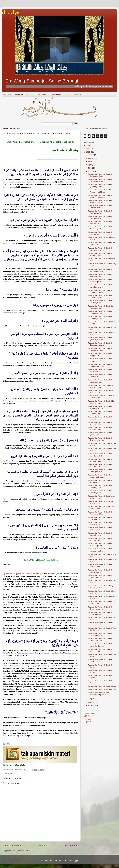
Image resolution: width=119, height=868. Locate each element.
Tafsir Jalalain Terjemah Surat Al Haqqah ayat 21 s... (100, 360)
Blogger (75, 861)
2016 (88, 152)
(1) (4, 574)
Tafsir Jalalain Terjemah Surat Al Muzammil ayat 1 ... (100, 413)
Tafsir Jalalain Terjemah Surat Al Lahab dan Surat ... (100, 634)
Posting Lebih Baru (12, 846)
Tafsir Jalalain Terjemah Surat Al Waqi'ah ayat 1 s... (100, 233)
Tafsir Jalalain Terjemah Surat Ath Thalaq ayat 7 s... (100, 302)
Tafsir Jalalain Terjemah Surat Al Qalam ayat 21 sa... (100, 344)
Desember (92, 705)
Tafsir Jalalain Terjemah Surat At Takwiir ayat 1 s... (100, 518)
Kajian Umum (55, 95)
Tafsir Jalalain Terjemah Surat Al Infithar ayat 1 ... (100, 529)
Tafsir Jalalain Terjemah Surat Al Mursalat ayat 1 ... (100, 465)
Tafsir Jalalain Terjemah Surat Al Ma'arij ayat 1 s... (100, 381)
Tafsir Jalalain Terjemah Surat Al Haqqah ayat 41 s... (100, 355)
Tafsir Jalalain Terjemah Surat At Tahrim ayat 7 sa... (100, 312)
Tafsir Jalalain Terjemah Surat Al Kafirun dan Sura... (100, 640)
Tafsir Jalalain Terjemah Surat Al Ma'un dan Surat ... (100, 645)
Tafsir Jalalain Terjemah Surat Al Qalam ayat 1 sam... (100, 349)
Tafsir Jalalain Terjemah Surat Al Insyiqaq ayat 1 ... (100, 550)
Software (78, 95)
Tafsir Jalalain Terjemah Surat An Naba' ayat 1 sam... (100, 476)
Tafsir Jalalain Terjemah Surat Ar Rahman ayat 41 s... (100, 196)
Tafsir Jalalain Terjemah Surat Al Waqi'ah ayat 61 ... (100, 217)
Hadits (29, 95)
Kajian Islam (41, 95)
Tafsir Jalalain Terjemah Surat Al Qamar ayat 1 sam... (100, 186)
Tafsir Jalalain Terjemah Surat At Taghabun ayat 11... (100, 291)
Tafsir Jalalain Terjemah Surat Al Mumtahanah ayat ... (100, 270)
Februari (92, 158)
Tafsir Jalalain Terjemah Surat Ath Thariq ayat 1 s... (100, 624)
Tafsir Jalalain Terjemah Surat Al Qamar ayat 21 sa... (100, 180)
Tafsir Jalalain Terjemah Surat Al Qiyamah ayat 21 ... (100, 434)
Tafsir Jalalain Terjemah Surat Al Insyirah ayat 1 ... (100, 571)
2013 (88, 146)
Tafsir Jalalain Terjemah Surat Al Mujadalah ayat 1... (100, 249)
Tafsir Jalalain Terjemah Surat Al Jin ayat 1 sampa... (101, 402)
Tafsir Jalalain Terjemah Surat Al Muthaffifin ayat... (100, 534)
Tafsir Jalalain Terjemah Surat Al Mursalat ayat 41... (100, 455)
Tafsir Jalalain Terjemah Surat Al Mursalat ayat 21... (100, 460)
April (90, 165)
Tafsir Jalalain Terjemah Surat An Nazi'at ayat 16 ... (100, 486)
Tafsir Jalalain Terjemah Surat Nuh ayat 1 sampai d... (101, 391)
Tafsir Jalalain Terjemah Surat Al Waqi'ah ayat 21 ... (100, 228)
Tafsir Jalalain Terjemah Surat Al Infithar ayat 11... (100, 523)
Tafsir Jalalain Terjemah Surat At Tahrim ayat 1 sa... (100, 318)
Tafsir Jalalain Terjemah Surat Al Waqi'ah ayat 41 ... (100, 223)
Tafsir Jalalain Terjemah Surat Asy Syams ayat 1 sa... (100, 587)
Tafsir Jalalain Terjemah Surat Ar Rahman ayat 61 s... (100, 191)
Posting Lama (71, 846)
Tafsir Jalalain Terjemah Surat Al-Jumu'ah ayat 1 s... (100, 281)
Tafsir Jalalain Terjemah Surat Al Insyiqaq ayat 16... (100, 545)
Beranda (8, 95)
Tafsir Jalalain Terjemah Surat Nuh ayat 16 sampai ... (101, 386)
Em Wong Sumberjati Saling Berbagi (42, 81)
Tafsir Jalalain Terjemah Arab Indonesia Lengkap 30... (99, 694)
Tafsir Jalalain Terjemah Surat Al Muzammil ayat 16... (100, 407)
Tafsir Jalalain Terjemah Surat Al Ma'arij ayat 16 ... (100, 376)
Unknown (90, 716)
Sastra (67, 95)
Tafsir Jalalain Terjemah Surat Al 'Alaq (102, 689)
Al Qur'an (19, 95)
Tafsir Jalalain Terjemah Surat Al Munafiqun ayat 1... (100, 286)
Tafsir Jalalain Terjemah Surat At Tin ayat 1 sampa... (101, 566)
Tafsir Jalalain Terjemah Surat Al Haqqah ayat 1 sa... (100, 365)
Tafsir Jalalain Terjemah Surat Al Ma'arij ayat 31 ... (100, 370)
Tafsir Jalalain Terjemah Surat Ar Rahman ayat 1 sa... (100, 207)
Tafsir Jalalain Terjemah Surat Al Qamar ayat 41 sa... (100, 175)
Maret (91, 161)
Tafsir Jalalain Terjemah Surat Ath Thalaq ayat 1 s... (100, 307)
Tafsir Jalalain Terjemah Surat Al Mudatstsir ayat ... (100, 418)
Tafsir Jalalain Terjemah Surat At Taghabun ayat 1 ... (100, 296)
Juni (90, 171)
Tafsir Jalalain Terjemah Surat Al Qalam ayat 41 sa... (100, 339)
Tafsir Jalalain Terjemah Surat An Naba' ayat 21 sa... (100, 471)
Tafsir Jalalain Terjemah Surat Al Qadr (102, 686)
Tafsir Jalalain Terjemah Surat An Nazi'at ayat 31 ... (100, 481)
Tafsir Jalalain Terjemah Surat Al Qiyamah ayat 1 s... (100, 439)
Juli (90, 699)
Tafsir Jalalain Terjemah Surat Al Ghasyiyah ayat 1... (100, 608)
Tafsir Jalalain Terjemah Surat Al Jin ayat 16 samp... (101, 397)
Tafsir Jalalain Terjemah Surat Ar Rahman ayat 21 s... (100, 201)
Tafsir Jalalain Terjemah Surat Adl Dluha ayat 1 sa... (100, 576)
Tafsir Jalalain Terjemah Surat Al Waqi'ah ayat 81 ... (100, 212)
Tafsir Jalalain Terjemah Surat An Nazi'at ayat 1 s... (100, 492)
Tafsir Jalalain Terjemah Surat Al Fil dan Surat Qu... (101, 650)
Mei (90, 168)
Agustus (92, 702)
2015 (88, 149)
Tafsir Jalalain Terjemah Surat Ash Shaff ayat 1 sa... (100, 275)
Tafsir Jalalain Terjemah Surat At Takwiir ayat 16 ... (100, 513)
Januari (91, 155)
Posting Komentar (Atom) (21, 851)
